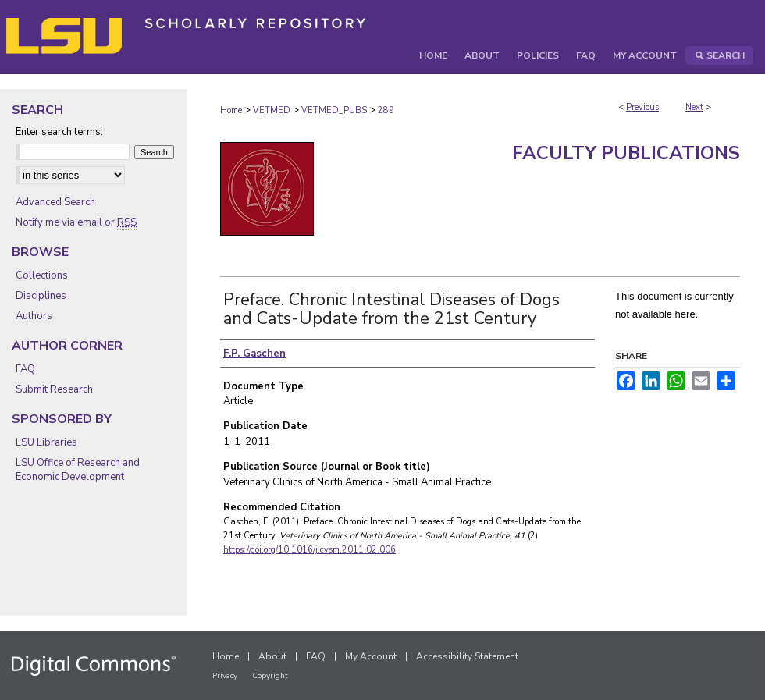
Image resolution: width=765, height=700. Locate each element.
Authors (34, 316)
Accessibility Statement (467, 656)
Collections (42, 275)
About (272, 656)
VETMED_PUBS (334, 110)
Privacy (225, 676)
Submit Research (54, 389)
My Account (371, 656)
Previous (642, 107)
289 (386, 110)
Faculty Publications (626, 153)
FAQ (25, 369)
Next (694, 107)
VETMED (272, 110)
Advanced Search (55, 202)
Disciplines (41, 296)
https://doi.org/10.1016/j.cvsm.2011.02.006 (310, 550)
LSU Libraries (46, 442)
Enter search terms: (59, 132)
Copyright (270, 676)
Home (231, 110)
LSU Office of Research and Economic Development (78, 470)
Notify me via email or (76, 222)
